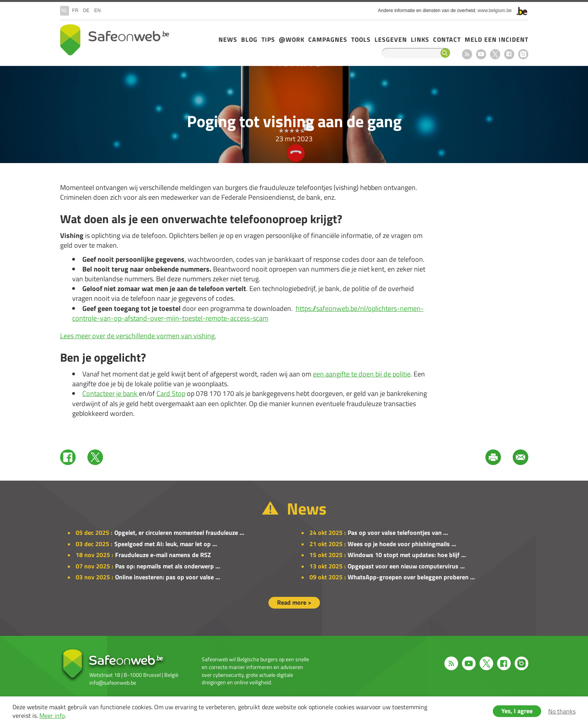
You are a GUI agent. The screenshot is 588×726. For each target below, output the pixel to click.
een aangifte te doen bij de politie (362, 374)
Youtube (481, 54)
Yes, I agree (517, 711)
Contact (447, 39)
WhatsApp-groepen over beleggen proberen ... (411, 577)
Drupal (115, 40)
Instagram (523, 54)
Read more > (294, 602)
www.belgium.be (495, 11)
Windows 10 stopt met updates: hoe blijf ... (407, 555)
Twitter (95, 457)
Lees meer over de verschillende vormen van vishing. (138, 336)
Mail (520, 457)
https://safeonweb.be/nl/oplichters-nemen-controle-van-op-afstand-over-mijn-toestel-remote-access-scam (248, 313)
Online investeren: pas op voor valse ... (168, 577)
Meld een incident (497, 39)
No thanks (562, 711)
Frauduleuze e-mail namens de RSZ (163, 555)
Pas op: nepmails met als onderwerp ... (168, 566)
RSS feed (467, 54)
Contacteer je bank (111, 393)
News (228, 39)
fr (75, 11)
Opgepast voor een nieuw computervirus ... (406, 566)
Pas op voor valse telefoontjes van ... (398, 533)
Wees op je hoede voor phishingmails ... (402, 544)
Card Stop (171, 393)
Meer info (52, 715)
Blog (249, 39)
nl (65, 11)
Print (493, 457)
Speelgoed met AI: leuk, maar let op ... (166, 544)
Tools (361, 39)
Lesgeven (391, 39)
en (98, 11)
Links (420, 39)
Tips (268, 39)
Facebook (509, 54)
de (86, 11)
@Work (292, 39)
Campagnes (328, 39)
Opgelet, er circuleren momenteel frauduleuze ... (179, 533)
